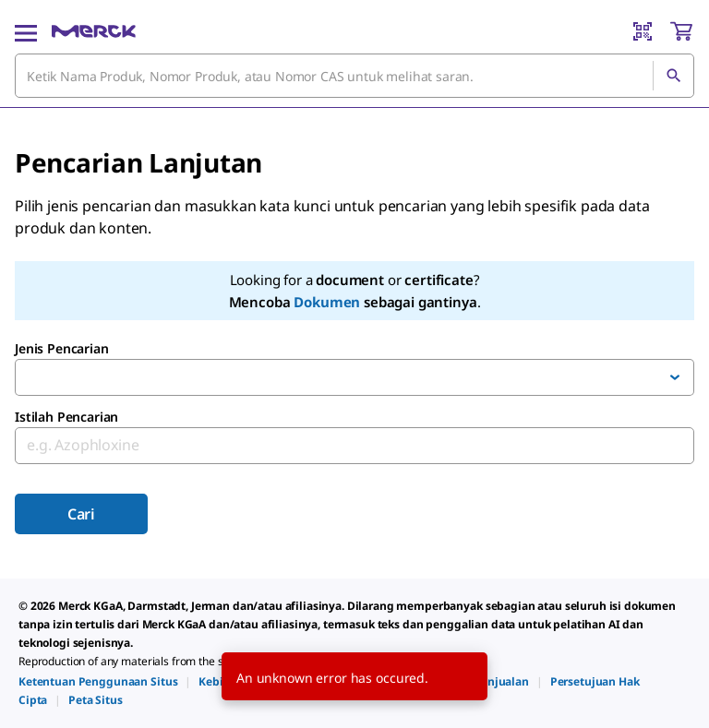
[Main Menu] (26, 31)
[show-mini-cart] (681, 31)
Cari (81, 514)
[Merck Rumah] (94, 31)
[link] (98, 681)
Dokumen (327, 302)
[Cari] (673, 76)
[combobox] (354, 76)
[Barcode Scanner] (643, 31)
